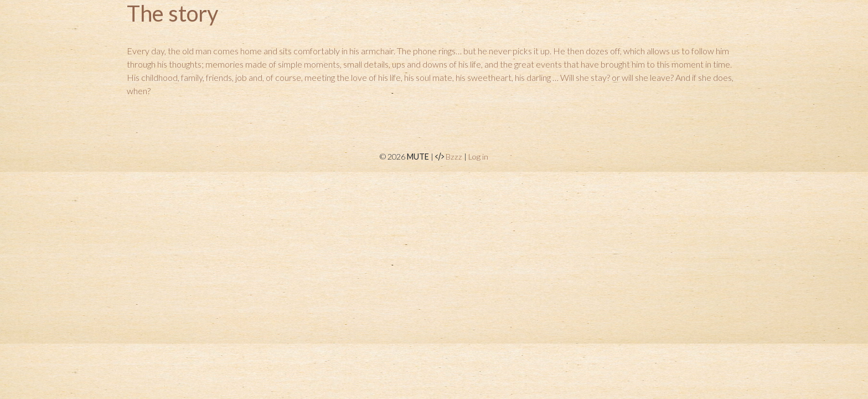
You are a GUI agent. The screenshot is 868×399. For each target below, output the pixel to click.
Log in (478, 157)
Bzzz (454, 157)
